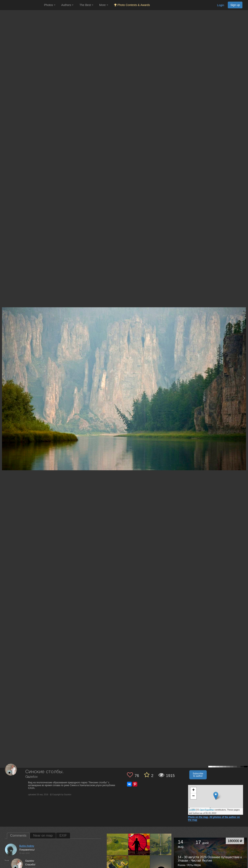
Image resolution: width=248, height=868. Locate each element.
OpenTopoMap (207, 810)
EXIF (63, 836)
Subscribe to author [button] (198, 775)
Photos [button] (50, 5)
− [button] (193, 796)
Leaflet (192, 810)
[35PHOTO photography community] (22, 5)
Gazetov (32, 777)
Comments (18, 836)
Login (221, 5)
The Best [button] (86, 5)
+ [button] (193, 790)
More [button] (104, 5)
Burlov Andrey (27, 846)
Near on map (43, 836)
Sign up (235, 5)
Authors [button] (67, 5)
